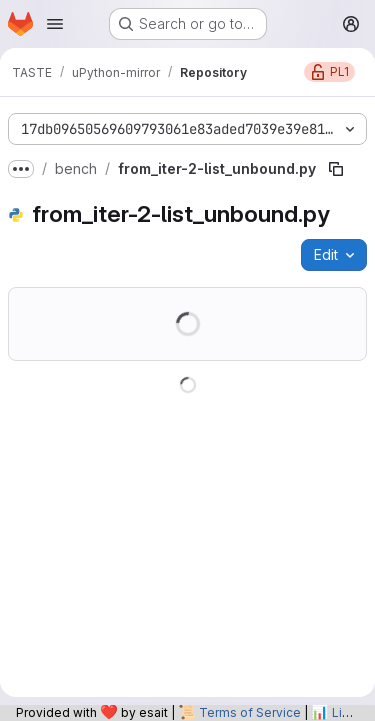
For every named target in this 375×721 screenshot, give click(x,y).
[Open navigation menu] (55, 24)
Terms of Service (250, 712)
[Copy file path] (336, 169)
